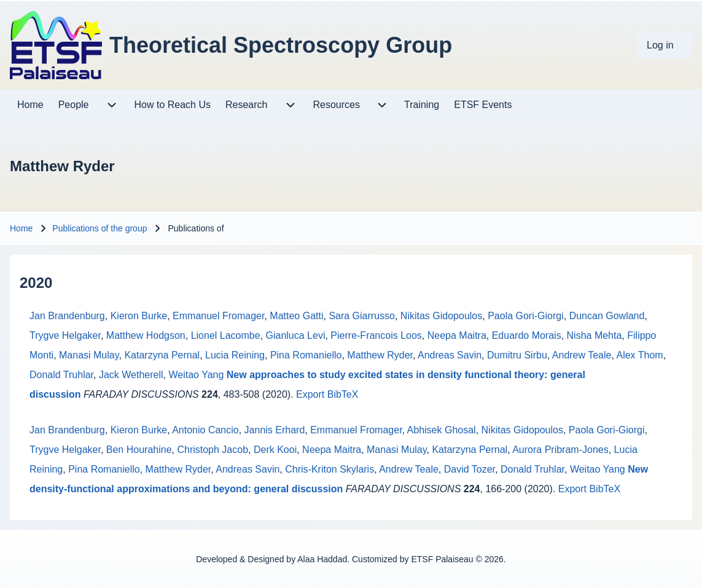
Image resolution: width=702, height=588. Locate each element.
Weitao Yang (196, 375)
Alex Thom (639, 355)
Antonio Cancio (205, 430)
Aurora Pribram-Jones (560, 450)
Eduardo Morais (527, 335)
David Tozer (470, 469)
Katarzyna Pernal (162, 355)
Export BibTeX (327, 394)
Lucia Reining (235, 355)
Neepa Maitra (457, 335)
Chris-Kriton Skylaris (330, 469)
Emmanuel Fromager (218, 316)
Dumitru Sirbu (517, 355)
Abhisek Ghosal (442, 430)
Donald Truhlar (61, 375)
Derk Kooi (275, 450)
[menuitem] (665, 45)
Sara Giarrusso (362, 316)
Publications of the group (99, 228)
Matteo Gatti (296, 316)
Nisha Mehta (595, 335)
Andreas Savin (450, 355)
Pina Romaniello (306, 355)
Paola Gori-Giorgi (526, 316)
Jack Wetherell (131, 375)
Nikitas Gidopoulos (441, 316)
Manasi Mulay (89, 355)
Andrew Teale (582, 355)
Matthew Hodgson (146, 335)
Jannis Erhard (275, 430)
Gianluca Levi (296, 335)
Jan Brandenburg (67, 316)
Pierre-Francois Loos (376, 335)
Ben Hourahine (139, 450)
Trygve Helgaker (65, 335)
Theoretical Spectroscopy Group (281, 45)
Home (21, 228)
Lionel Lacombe (226, 335)
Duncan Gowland (607, 316)
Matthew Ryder (380, 355)
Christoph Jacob (213, 450)
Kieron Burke (139, 316)
